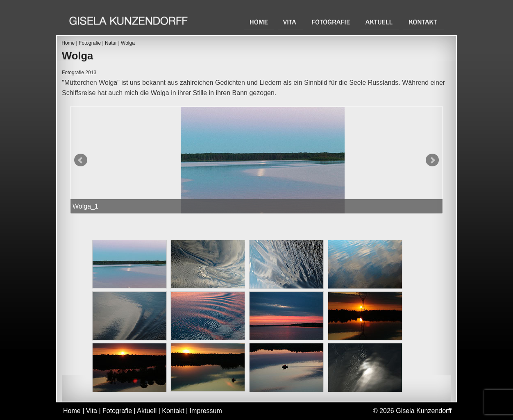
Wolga (128, 43)
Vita (291, 22)
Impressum (206, 411)
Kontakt (423, 22)
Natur (111, 43)
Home (259, 22)
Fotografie (332, 22)
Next (432, 160)
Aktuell (380, 22)
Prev (81, 160)
